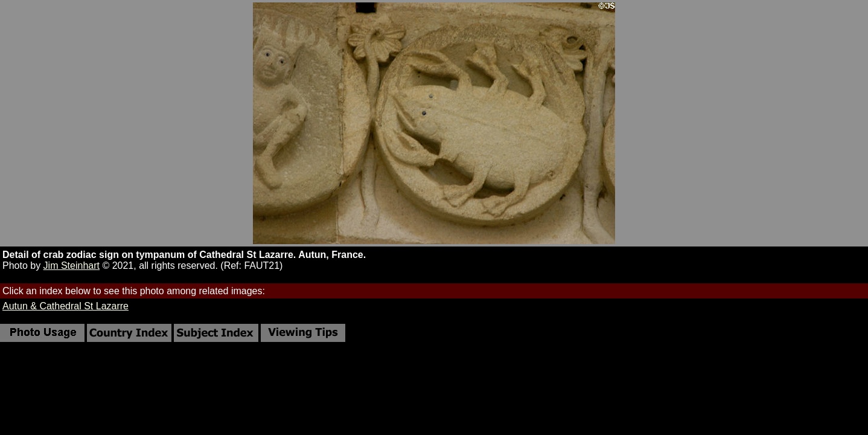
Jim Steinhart (72, 266)
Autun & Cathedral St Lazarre (65, 306)
